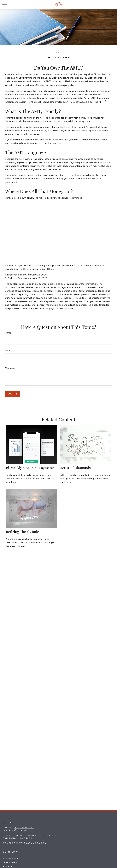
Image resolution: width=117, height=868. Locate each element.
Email (8, 350)
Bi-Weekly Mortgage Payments (30, 468)
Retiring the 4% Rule (22, 532)
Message (10, 368)
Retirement (11, 859)
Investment (11, 863)
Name (8, 333)
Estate (8, 866)
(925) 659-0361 (24, 828)
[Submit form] (13, 394)
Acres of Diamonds (75, 468)
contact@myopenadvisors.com (25, 843)
